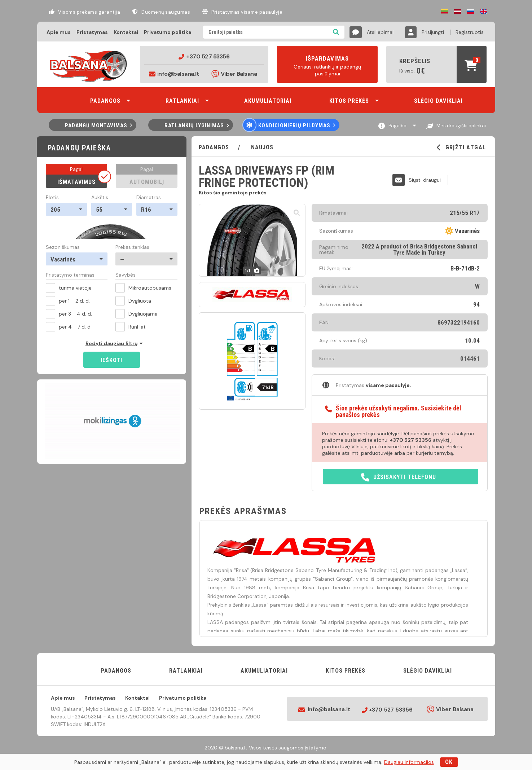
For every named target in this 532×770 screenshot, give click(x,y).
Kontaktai (126, 32)
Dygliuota (133, 301)
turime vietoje (69, 288)
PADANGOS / (224, 147)
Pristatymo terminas (70, 275)
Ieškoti (111, 360)
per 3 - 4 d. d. (69, 314)
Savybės (126, 275)
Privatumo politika (168, 32)
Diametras (149, 197)
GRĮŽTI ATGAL (461, 148)
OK (449, 762)
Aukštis (100, 197)
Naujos (261, 147)
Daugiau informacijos (409, 762)
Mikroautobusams (143, 288)
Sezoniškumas (63, 247)
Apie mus (59, 32)
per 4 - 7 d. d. (69, 327)
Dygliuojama (137, 314)
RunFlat (131, 327)
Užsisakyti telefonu (399, 477)
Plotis (52, 197)
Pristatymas (92, 32)
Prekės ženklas (132, 247)
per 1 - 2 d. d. (68, 301)
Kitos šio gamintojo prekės (233, 192)
